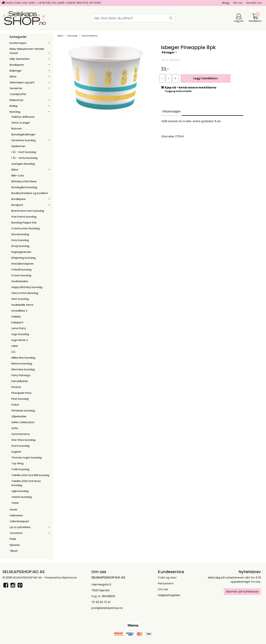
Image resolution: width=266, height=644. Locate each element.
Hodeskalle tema (22, 305)
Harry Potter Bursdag (25, 293)
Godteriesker (20, 281)
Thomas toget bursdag (26, 457)
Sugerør (16, 452)
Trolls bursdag (20, 469)
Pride (13, 539)
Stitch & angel (20, 123)
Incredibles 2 (19, 311)
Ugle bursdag (20, 491)
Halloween (16, 515)
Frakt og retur (167, 578)
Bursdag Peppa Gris (24, 222)
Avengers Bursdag (23, 164)
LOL (13, 352)
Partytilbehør (20, 381)
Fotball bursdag (21, 269)
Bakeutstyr (17, 100)
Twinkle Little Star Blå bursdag (30, 475)
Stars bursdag (20, 446)
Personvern (166, 583)
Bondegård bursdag (24, 187)
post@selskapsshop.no (107, 608)
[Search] (133, 18)
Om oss (238, 3)
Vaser (15, 503)
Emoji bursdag (20, 246)
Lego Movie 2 (20, 340)
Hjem (60, 36)
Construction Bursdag (25, 228)
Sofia (15, 428)
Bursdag (15, 112)
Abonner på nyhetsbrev (242, 592)
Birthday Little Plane (24, 181)
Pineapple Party (21, 393)
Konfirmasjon (18, 43)
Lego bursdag (20, 334)
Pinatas (16, 387)
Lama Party (19, 328)
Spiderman (18, 146)
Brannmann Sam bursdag (28, 211)
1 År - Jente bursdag (24, 158)
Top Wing (17, 463)
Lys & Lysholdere (20, 527)
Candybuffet (18, 94)
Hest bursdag (20, 299)
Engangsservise (21, 252)
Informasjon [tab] (172, 111)
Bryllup (14, 106)
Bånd (13, 76)
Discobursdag (20, 234)
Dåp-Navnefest (20, 59)
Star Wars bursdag (23, 440)
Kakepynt (17, 322)
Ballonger (16, 71)
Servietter (16, 88)
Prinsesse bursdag (23, 410)
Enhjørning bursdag (23, 258)
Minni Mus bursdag (23, 369)
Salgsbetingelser (169, 595)
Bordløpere (17, 65)
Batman (17, 128)
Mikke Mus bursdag (23, 358)
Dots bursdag (20, 240)
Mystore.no (69, 578)
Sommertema (21, 434)
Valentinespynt (19, 521)
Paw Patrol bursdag (24, 217)
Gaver (14, 509)
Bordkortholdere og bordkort (30, 193)
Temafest (16, 533)
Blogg (226, 3)
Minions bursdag (22, 363)
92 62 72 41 (103, 602)
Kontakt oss (254, 3)
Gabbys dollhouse (23, 117)
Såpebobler (19, 416)
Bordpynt (17, 205)
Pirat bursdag (20, 399)
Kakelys (16, 316)
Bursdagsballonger (23, 134)
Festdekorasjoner (23, 264)
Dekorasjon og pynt (22, 82)
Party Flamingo (21, 375)
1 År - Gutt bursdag (24, 152)
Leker (15, 346)
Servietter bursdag (23, 140)
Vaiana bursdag (22, 497)
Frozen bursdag (21, 275)
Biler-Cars (18, 175)
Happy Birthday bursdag (27, 287)
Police (15, 405)
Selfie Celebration (23, 422)
